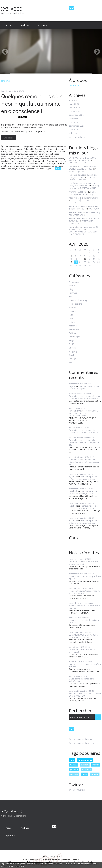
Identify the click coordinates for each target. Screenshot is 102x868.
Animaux (38, 147)
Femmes (52, 147)
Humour (19, 149)
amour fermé (7, 163)
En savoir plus (19, 866)
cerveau (12, 169)
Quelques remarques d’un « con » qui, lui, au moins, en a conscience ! (32, 103)
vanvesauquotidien (77, 171)
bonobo (38, 154)
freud (47, 156)
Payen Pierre (75, 396)
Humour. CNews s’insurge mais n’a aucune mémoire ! (85, 592)
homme (41, 151)
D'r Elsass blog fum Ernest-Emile (84, 213)
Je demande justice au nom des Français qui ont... (83, 176)
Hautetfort (57, 856)
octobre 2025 (75, 122)
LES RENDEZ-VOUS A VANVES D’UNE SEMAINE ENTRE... (83, 168)
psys (53, 156)
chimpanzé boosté (51, 154)
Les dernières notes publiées (51, 859)
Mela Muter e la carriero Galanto (84, 198)
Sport (71, 355)
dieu (72, 760)
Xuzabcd (73, 520)
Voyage (72, 359)
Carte (74, 538)
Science (11, 151)
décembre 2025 (76, 115)
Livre (71, 318)
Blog (45, 147)
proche (61, 159)
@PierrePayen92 (77, 790)
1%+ (23, 156)
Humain (72, 307)
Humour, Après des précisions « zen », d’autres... (84, 478)
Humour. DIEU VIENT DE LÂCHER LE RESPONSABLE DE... (83, 413)
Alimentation (75, 282)
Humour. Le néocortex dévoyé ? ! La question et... (84, 442)
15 (85, 259)
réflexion (34, 159)
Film (71, 296)
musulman (14, 166)
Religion (60, 149)
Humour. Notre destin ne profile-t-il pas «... (84, 387)
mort (84, 774)
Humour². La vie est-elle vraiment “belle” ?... (84, 621)
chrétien (50, 163)
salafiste (59, 166)
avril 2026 (73, 100)
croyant (40, 169)
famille (31, 163)
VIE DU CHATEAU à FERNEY (82, 178)
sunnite (51, 166)
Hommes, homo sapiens (80, 300)
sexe (32, 156)
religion (48, 169)
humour (33, 151)
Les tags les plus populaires (70, 859)
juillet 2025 (74, 133)
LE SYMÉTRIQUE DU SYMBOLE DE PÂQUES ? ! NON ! (83, 636)
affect (27, 159)
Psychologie (50, 149)
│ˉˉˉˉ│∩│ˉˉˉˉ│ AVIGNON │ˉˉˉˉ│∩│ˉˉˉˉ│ (82, 201)
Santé (4, 151)
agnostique (30, 169)
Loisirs (72, 322)
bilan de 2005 (7, 154)
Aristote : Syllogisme (78, 192)
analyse (53, 159)
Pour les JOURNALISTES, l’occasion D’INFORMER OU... (85, 695)
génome (18, 154)
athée (44, 166)
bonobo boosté (8, 156)
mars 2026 (74, 104)
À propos (42, 25)
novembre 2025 (76, 119)
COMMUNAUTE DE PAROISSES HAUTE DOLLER (83, 233)
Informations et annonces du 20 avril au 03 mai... (83, 228)
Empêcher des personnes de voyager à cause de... (82, 184)
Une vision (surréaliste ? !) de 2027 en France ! (85, 651)
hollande (74, 774)
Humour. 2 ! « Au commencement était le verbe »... (84, 397)
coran (22, 166)
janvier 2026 (75, 111)
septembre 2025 (77, 126)
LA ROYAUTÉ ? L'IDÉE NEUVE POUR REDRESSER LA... (82, 159)
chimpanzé (28, 154)
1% (18, 156)
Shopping (73, 351)
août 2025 (74, 130)
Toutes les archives (77, 137)
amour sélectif (41, 161)
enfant (42, 163)
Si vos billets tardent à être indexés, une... (81, 680)
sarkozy (85, 765)
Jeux (71, 315)
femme (49, 151)
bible (57, 163)
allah (28, 166)
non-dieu (20, 169)
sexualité (40, 156)
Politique (39, 149)
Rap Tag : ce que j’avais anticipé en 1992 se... (85, 665)
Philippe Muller (76, 212)
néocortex (44, 159)
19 (71, 262)
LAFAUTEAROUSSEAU (79, 163)
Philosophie (29, 149)
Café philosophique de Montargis (82, 193)
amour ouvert (20, 163)
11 (99, 256)
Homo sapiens (76, 304)
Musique (73, 326)
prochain (5, 161)
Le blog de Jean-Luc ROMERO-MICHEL (84, 187)
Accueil (9, 25)
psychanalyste (8, 159)
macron (96, 765)
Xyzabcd (73, 477)
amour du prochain (57, 161)
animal (4, 169)
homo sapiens (59, 151)
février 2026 (75, 107)
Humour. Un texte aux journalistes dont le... (85, 607)
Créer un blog (46, 856)
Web (17, 151)
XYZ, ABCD (12, 9)
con (27, 156)
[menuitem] (9, 25)
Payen (72, 386)
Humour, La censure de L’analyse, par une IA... (84, 431)
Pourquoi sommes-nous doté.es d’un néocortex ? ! (84, 207)
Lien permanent (10, 147)
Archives (25, 25)
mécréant (35, 166)
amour (13, 161)
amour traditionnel (25, 161)
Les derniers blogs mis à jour (32, 859)
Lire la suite (8, 138)
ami (36, 163)
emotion (19, 159)
